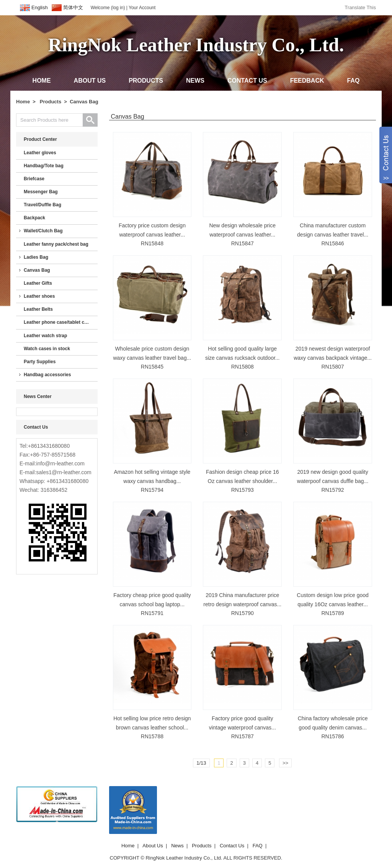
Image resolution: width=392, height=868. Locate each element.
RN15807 (332, 367)
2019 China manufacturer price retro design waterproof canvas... (242, 600)
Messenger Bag (41, 192)
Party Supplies (40, 362)
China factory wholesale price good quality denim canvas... (333, 723)
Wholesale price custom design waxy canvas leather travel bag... (152, 353)
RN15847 (243, 243)
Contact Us (232, 846)
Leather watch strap (45, 336)
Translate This (360, 7)
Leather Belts (38, 309)
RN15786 (332, 736)
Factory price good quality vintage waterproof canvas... (243, 723)
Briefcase (34, 179)
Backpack (34, 218)
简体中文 (73, 7)
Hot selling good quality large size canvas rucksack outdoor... (243, 353)
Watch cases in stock (47, 349)
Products (51, 102)
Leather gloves (40, 153)
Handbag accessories (47, 375)
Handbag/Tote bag (44, 166)
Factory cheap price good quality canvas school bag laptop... (152, 600)
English (40, 7)
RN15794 (152, 490)
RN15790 (243, 613)
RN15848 (152, 243)
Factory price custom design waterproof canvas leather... (152, 230)
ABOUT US (90, 81)
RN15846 (332, 243)
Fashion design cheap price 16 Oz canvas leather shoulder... (243, 476)
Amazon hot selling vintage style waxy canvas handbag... (152, 476)
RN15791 (152, 613)
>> (285, 763)
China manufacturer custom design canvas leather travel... (333, 230)
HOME (42, 81)
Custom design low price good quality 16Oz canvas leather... (333, 600)
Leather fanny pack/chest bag (56, 244)
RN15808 (243, 367)
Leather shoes (39, 296)
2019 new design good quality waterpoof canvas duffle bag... (333, 476)
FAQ (354, 81)
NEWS (195, 81)
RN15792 (332, 490)
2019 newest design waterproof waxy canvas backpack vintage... (333, 353)
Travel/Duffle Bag (42, 205)
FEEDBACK (307, 81)
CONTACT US (247, 81)
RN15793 (243, 490)
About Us (153, 846)
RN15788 (152, 736)
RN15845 (152, 367)
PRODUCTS (146, 81)
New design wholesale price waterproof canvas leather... (242, 230)
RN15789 (332, 613)
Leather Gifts (38, 283)
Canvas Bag (84, 102)
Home (23, 102)
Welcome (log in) (108, 8)
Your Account (142, 8)
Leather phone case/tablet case (58, 322)
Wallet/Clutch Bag (43, 231)
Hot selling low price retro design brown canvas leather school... (152, 723)
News (177, 846)
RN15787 (243, 736)
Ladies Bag (36, 257)
